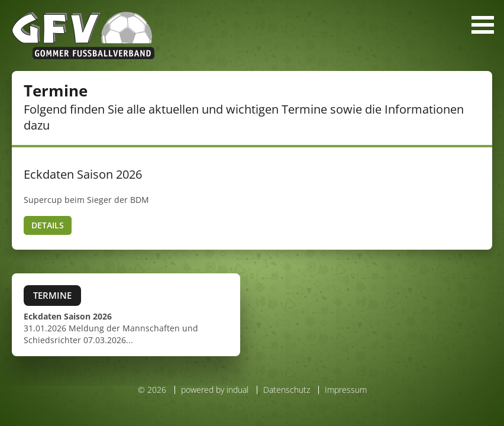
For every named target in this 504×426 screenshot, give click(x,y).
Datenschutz (287, 390)
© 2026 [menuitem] (152, 390)
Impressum (346, 390)
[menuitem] (211, 390)
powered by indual (215, 390)
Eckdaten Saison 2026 (83, 174)
